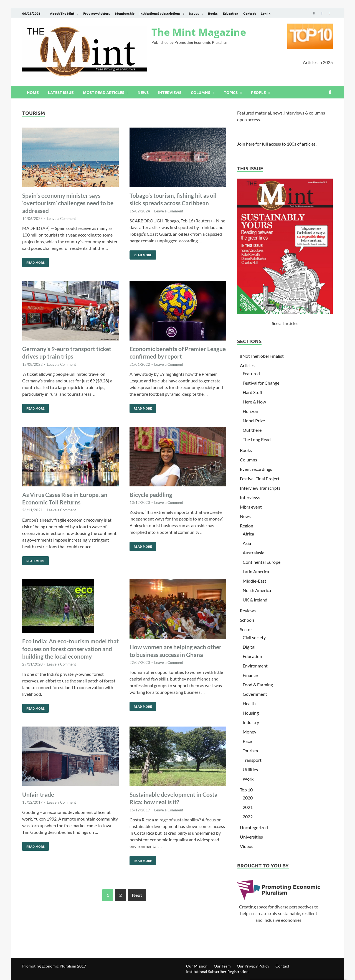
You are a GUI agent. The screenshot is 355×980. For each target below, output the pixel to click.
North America (257, 590)
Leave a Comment (61, 219)
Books (213, 13)
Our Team (222, 966)
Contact (249, 13)
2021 (248, 807)
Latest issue (61, 92)
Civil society (254, 637)
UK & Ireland (255, 600)
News (143, 92)
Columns (201, 92)
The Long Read (257, 439)
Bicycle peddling (151, 495)
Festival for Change (261, 383)
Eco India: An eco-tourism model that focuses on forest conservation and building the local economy (70, 649)
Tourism (250, 751)
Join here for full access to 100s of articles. (277, 144)
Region (247, 526)
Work (248, 779)
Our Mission (197, 966)
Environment (255, 666)
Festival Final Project (260, 478)
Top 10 (246, 790)
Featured (251, 373)
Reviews (248, 610)
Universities (251, 837)
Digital (249, 647)
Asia (247, 543)
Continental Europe (262, 562)
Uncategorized (254, 827)
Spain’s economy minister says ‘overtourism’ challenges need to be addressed (68, 203)
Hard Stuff (253, 392)
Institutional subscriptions (160, 13)
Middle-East (254, 581)
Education (230, 13)
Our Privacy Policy (253, 966)
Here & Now (254, 402)
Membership (125, 13)
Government (255, 694)
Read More (33, 261)
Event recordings (256, 469)
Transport (252, 760)
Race (247, 741)
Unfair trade (38, 794)
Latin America (256, 571)
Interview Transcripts (260, 488)
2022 (248, 817)
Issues (194, 13)
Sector (246, 629)
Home (33, 92)
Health (249, 703)
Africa (248, 534)
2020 (248, 798)
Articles (247, 365)
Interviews (170, 92)
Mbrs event (251, 507)
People (258, 92)
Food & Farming (258, 685)
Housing (251, 713)
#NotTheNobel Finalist (262, 356)
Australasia (253, 553)
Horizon (250, 411)
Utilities (250, 769)
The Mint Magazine (199, 32)
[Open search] (330, 92)
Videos (247, 846)
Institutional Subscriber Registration (217, 972)
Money (249, 732)
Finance (250, 675)
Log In (266, 13)
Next (137, 895)
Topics (231, 92)
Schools (247, 620)
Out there (252, 430)
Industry (251, 722)
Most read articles (104, 92)
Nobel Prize (254, 421)
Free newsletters (97, 13)
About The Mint (62, 13)
